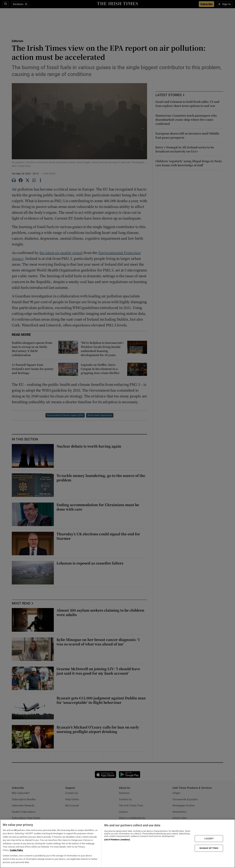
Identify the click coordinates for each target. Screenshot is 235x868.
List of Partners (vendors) (117, 840)
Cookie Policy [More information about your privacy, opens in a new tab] (16, 850)
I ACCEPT (209, 838)
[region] (117, 844)
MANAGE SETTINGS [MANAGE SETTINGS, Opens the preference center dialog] (209, 848)
